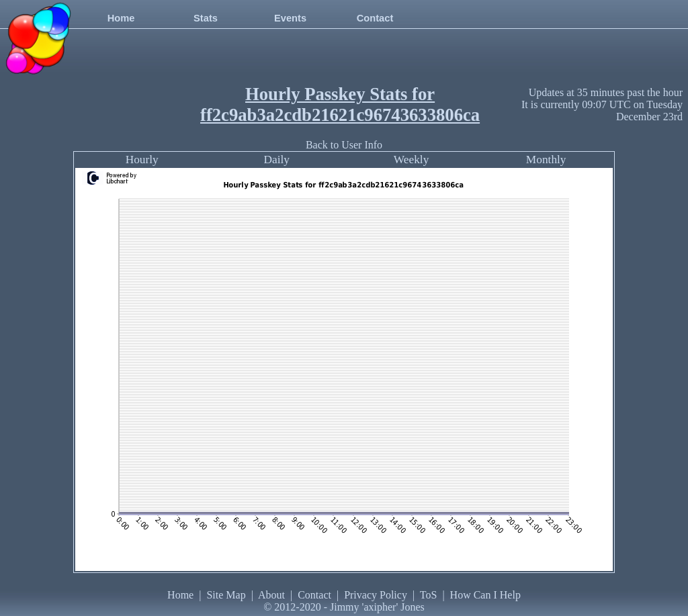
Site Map (226, 595)
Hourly (142, 160)
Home (121, 18)
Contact (375, 18)
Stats (206, 18)
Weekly (412, 160)
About (271, 595)
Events (290, 18)
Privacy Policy (376, 595)
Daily (276, 160)
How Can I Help (485, 595)
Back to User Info (344, 145)
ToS (429, 595)
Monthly (546, 160)
